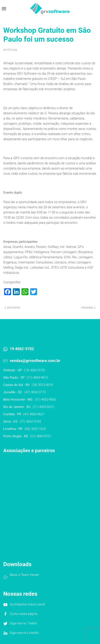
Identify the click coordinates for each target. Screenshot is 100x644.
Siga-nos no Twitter (23, 623)
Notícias (10, 50)
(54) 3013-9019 (42, 385)
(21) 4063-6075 (43, 407)
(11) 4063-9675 (37, 378)
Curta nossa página (24, 614)
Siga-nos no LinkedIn (24, 633)
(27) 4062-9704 (30, 421)
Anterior (12, 308)
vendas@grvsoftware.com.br (35, 361)
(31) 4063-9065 (45, 400)
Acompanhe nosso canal (27, 604)
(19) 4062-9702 (34, 370)
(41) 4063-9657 (34, 414)
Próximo (88, 308)
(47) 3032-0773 (35, 392)
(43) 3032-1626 (35, 429)
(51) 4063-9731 (41, 436)
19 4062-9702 (22, 349)
